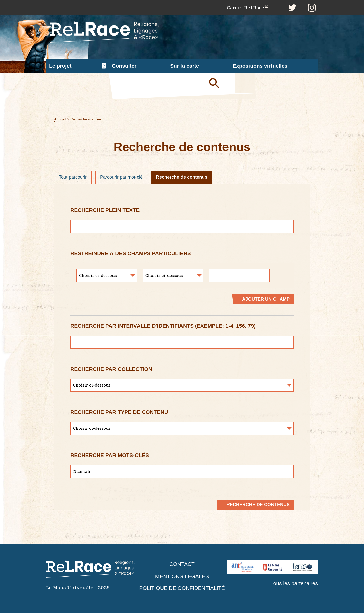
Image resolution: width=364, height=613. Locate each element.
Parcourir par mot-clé (121, 177)
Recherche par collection (111, 369)
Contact (182, 564)
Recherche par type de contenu (119, 412)
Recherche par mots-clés (110, 455)
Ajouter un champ (266, 299)
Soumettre (220, 83)
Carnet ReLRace (246, 7)
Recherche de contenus (182, 177)
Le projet (60, 66)
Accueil (60, 119)
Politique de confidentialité (182, 588)
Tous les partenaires (294, 583)
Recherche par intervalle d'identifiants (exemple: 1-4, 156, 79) (163, 326)
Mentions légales (182, 576)
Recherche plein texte (105, 210)
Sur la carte (185, 66)
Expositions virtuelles (260, 66)
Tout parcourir (73, 177)
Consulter (124, 66)
